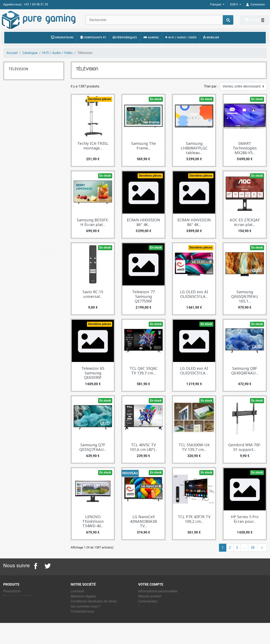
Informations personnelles (158, 601)
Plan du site (79, 626)
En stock (156, 109)
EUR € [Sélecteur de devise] (234, 4)
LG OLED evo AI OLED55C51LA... (194, 380)
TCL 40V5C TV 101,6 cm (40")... (144, 457)
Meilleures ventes (16, 611)
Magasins (78, 631)
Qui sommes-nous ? (86, 616)
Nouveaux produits (17, 606)
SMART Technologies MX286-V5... (245, 158)
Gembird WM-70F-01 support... (245, 457)
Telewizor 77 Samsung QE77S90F (143, 306)
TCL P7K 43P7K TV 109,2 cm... (194, 529)
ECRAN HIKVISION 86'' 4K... (143, 232)
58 (253, 557)
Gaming (151, 47)
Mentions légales (83, 606)
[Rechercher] (159, 25)
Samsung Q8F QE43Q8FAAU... (245, 380)
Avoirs (143, 616)
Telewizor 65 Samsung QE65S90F (93, 383)
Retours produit (150, 606)
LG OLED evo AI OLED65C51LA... (194, 304)
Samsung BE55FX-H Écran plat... (93, 232)
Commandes (148, 611)
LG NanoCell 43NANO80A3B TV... (143, 531)
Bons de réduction (152, 626)
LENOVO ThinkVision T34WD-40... (93, 531)
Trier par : (211, 96)
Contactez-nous (82, 621)
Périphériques (125, 47)
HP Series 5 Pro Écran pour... (245, 529)
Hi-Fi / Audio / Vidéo (181, 47)
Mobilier (211, 47)
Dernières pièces (100, 109)
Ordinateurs (62, 47)
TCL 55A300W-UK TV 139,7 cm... (194, 457)
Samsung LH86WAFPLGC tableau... (194, 158)
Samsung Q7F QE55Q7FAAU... (93, 457)
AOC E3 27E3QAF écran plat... (245, 232)
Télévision (18, 79)
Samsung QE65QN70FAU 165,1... (245, 306)
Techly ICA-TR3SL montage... (93, 156)
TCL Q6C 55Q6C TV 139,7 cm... (144, 380)
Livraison (77, 601)
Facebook (36, 576)
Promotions (12, 601)
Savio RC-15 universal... (93, 304)
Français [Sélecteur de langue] (216, 4)
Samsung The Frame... (144, 156)
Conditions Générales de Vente (94, 611)
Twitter (47, 576)
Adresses (145, 621)
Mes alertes (147, 631)
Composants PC (93, 47)
